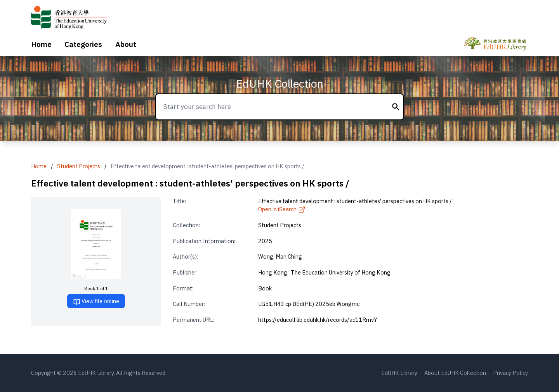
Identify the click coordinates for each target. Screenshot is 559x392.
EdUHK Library (399, 373)
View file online (96, 301)
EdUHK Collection (280, 84)
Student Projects (79, 166)
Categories (83, 44)
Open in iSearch (282, 209)
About (126, 44)
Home (41, 44)
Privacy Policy (510, 373)
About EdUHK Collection (455, 373)
